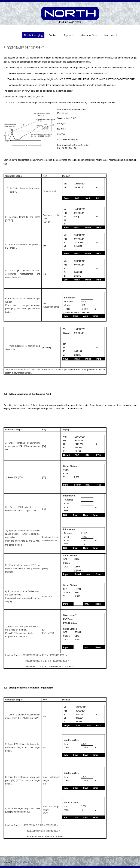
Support (68, 35)
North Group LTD (22, 862)
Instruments (111, 35)
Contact (53, 35)
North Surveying (33, 35)
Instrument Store (89, 35)
